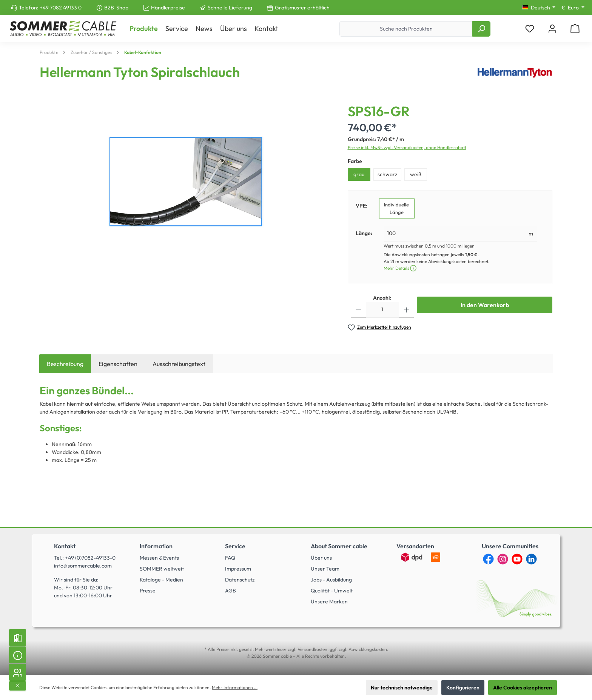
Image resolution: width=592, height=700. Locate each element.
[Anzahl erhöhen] (406, 310)
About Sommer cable (339, 546)
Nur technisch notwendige (402, 688)
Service (235, 546)
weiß (416, 174)
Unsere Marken (329, 602)
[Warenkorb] (575, 29)
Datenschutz (240, 580)
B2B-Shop (116, 8)
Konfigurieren (463, 688)
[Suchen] (481, 29)
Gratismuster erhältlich (302, 8)
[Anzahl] (382, 310)
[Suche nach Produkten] (406, 29)
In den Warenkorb (485, 305)
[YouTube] (517, 559)
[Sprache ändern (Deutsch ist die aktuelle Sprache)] (539, 8)
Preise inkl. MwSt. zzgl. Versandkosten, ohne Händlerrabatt (407, 147)
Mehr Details (400, 268)
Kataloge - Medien (161, 580)
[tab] (65, 364)
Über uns (321, 558)
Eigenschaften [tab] (118, 364)
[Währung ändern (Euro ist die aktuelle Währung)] (573, 8)
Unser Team (325, 569)
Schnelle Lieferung (230, 8)
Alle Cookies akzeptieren (523, 688)
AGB (230, 591)
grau (359, 174)
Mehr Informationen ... (235, 687)
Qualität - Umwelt (332, 591)
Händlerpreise (168, 8)
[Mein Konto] (552, 29)
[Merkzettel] (530, 29)
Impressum (238, 569)
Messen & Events (159, 558)
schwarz (387, 174)
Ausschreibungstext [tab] (179, 364)
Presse (148, 591)
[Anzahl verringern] (358, 310)
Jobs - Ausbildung (331, 580)
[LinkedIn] (531, 559)
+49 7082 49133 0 (61, 8)
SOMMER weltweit (162, 569)
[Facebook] (488, 559)
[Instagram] (503, 559)
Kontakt (65, 546)
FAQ (230, 558)
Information (156, 546)
